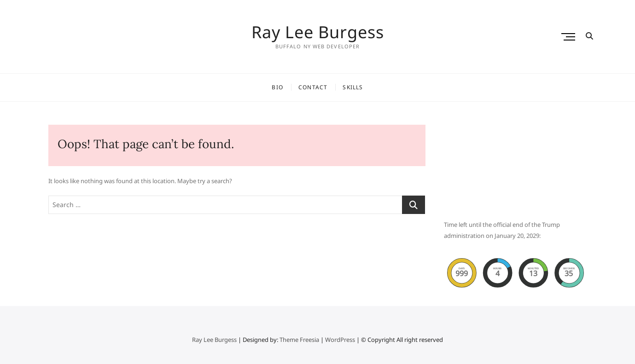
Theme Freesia (299, 340)
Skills (353, 87)
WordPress (340, 340)
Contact (313, 87)
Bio (277, 87)
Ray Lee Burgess (318, 32)
